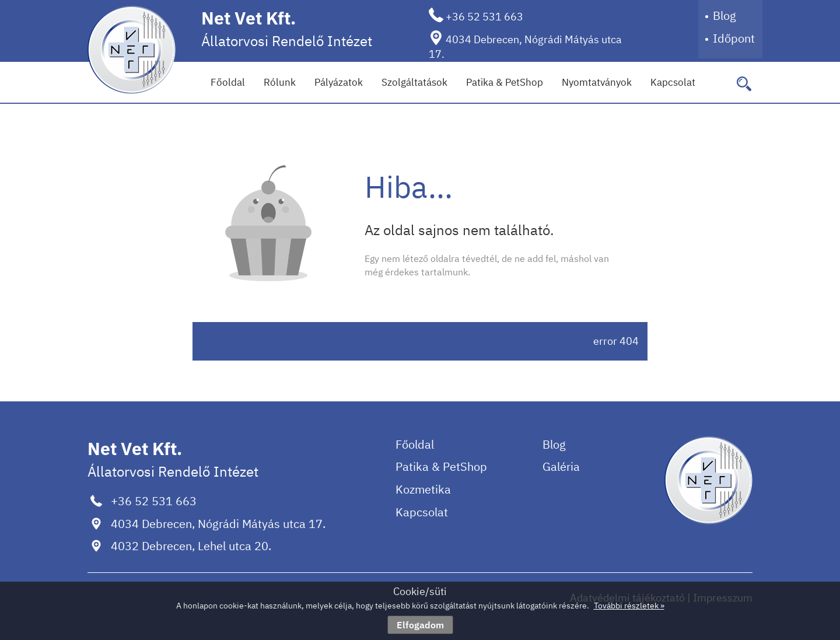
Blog (724, 15)
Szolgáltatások (414, 82)
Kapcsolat (673, 82)
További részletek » (629, 606)
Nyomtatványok (597, 82)
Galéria (561, 466)
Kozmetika (423, 489)
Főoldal (228, 82)
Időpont (734, 38)
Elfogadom (420, 625)
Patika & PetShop (505, 82)
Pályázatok (339, 82)
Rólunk (280, 82)
